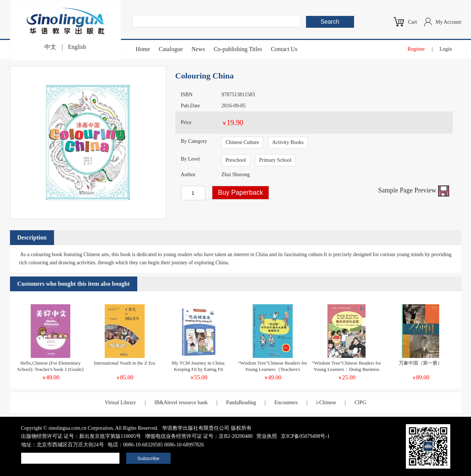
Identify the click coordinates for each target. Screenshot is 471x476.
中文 (50, 47)
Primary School (275, 160)
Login (446, 49)
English (77, 47)
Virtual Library (120, 403)
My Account (448, 22)
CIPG (360, 403)
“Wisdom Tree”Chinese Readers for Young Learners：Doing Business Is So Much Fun (346, 369)
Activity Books (288, 142)
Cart (413, 22)
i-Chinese (326, 403)
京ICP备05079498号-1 (305, 436)
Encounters (286, 403)
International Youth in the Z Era (125, 363)
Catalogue (171, 49)
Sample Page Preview (413, 190)
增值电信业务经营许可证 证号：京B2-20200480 (199, 436)
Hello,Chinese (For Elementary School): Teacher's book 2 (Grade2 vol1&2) (50, 369)
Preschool (236, 160)
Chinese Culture (243, 142)
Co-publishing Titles (238, 49)
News (198, 49)
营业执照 (267, 436)
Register (416, 49)
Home (143, 49)
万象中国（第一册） (420, 363)
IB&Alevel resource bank (181, 403)
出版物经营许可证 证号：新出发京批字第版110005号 (81, 436)
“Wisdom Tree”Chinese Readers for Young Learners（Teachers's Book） (272, 369)
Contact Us (284, 49)
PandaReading (241, 403)
